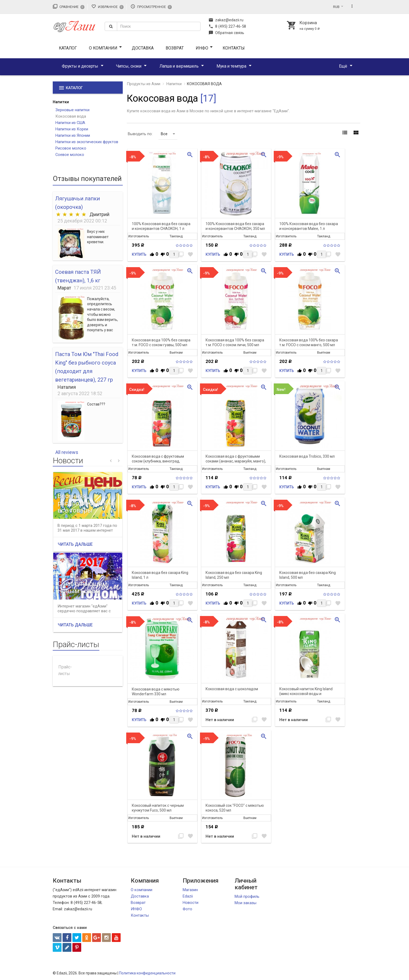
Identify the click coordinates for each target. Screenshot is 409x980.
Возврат (175, 48)
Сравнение (69, 6)
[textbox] (159, 26)
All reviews (67, 452)
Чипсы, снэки (129, 66)
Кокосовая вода (71, 116)
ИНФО (202, 48)
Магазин (190, 890)
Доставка (143, 48)
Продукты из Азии (144, 84)
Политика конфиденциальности (147, 973)
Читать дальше (75, 544)
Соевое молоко (70, 155)
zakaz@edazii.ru (226, 20)
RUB (336, 7)
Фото (187, 909)
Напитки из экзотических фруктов (87, 142)
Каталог (68, 48)
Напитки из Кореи (72, 129)
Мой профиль (247, 896)
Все (168, 134)
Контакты (234, 48)
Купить (139, 254)
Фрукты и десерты (80, 66)
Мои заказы (246, 903)
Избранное (107, 6)
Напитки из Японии (73, 135)
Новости (191, 903)
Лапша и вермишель (179, 66)
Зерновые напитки (72, 110)
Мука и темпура (231, 66)
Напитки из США (70, 123)
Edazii (188, 896)
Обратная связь (226, 33)
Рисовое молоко (71, 148)
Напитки (61, 102)
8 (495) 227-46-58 (227, 26)
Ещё (343, 66)
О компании (103, 48)
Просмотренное (151, 6)
